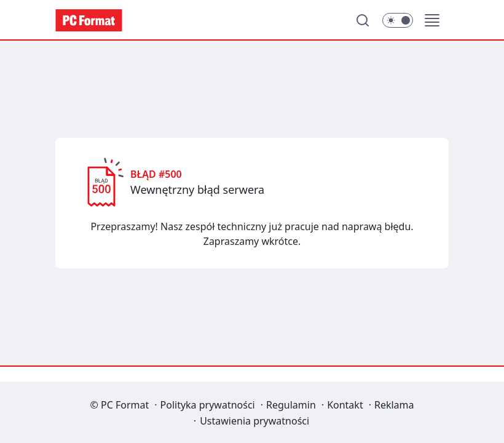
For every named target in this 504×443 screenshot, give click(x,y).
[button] (432, 20)
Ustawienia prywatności (254, 421)
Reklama (394, 405)
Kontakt (345, 405)
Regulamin (291, 405)
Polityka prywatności (208, 405)
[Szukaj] (363, 20)
